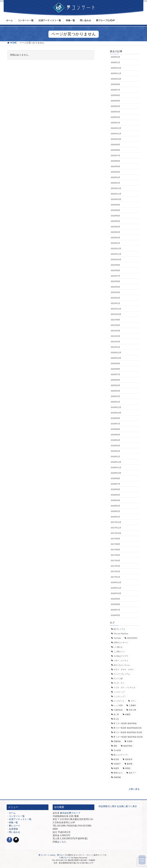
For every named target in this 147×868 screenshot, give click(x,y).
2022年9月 (115, 265)
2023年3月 (115, 232)
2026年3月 (115, 57)
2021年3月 (115, 336)
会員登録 (13, 829)
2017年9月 (115, 539)
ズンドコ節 (118, 678)
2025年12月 (116, 68)
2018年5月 (115, 495)
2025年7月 (115, 90)
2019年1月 (115, 457)
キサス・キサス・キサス (124, 669)
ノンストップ (119, 692)
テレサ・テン (119, 683)
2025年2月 (115, 117)
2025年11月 (116, 73)
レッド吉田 (118, 705)
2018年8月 (115, 478)
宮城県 (130, 741)
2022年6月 (115, 281)
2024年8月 (115, 150)
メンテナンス (119, 701)
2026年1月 (115, 62)
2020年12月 (116, 353)
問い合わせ (15, 832)
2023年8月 (115, 210)
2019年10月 (116, 413)
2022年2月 (115, 298)
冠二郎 (116, 714)
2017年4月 (115, 561)
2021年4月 (115, 331)
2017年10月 (116, 533)
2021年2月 (115, 342)
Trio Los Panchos (121, 634)
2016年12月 (116, 582)
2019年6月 (115, 429)
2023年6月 (115, 216)
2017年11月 (116, 528)
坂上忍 (116, 719)
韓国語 (128, 768)
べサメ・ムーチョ (121, 661)
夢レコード (15, 826)
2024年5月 (115, 166)
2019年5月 (115, 435)
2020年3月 (115, 391)
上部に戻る (134, 789)
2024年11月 (116, 134)
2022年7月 (115, 276)
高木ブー (132, 773)
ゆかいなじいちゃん (122, 665)
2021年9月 (115, 320)
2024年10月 (116, 139)
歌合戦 (116, 759)
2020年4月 (115, 385)
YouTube (117, 638)
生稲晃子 (117, 764)
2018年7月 (115, 484)
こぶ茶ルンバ (119, 652)
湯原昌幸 (129, 759)
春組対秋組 (128, 746)
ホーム (12, 813)
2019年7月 (115, 424)
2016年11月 (116, 588)
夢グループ (62, 855)
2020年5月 (115, 380)
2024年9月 (115, 145)
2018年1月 (115, 517)
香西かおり (118, 773)
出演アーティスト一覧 (20, 819)
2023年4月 (115, 227)
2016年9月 (115, 599)
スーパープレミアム (122, 674)
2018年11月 (116, 467)
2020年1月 (115, 402)
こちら (63, 842)
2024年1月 (115, 183)
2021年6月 (115, 325)
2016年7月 (115, 610)
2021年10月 (116, 314)
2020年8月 (115, 369)
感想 (115, 746)
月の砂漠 (117, 750)
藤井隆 (130, 764)
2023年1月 (115, 243)
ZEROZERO (132, 638)
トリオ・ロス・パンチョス (124, 687)
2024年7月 (115, 155)
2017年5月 (115, 555)
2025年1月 (115, 123)
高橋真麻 (117, 777)
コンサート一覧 (17, 816)
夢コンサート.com (46, 855)
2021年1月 (115, 347)
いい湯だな (118, 647)
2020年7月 (115, 374)
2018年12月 (116, 462)
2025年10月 (116, 79)
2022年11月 (116, 254)
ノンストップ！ (120, 696)
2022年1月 (115, 303)
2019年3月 (115, 446)
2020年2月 (115, 396)
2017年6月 (115, 550)
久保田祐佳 (118, 710)
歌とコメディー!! (120, 755)
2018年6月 (115, 489)
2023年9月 (115, 205)
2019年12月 (116, 407)
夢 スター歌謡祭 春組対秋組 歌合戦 (128, 737)
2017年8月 (115, 544)
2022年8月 (115, 270)
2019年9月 (115, 418)
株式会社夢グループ (70, 813)
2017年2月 (115, 571)
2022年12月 (116, 249)
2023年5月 (115, 221)
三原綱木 (132, 705)
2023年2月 (115, 238)
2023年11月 (116, 194)
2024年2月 (115, 177)
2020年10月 (116, 358)
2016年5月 (115, 615)
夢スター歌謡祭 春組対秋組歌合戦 (127, 728)
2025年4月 (115, 106)
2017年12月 (116, 522)
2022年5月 (115, 287)
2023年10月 (116, 199)
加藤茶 (128, 714)
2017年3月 (115, 566)
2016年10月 (116, 593)
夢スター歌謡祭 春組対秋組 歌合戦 (128, 732)
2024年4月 (115, 172)
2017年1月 (115, 577)
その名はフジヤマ (121, 656)
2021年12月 (116, 309)
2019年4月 (115, 440)
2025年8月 (115, 84)
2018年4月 (115, 500)
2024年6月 (115, 161)
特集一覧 (13, 822)
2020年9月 (115, 363)
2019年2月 (115, 451)
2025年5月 (115, 101)
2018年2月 (115, 511)
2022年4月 (115, 292)
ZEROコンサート (121, 643)
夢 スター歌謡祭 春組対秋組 (125, 723)
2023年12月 (116, 188)
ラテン (133, 701)
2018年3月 (115, 506)
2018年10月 (116, 473)
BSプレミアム (119, 629)
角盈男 (116, 768)
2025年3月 (115, 112)
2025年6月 (115, 95)
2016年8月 (115, 604)
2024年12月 (116, 128)
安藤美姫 (117, 741)
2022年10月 (116, 259)
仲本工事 (132, 710)
